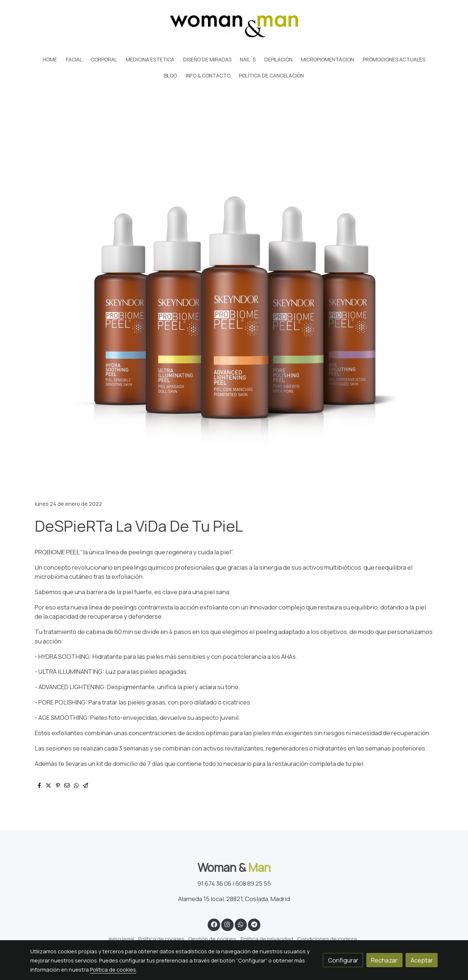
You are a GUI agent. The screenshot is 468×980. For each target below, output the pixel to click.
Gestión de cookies (212, 939)
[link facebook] (214, 924)
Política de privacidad (267, 939)
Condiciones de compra (327, 939)
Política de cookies (161, 939)
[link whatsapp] (241, 924)
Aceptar (422, 960)
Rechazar (384, 960)
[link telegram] (254, 924)
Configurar (343, 960)
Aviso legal (121, 939)
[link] (234, 26)
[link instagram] (227, 924)
